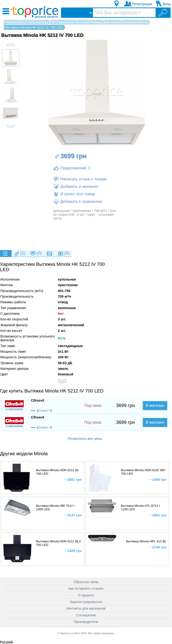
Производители (86, 622)
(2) (19, 254)
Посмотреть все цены (85, 439)
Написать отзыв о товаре (80, 179)
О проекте (86, 595)
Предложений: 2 (72, 168)
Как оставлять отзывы (86, 588)
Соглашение (86, 615)
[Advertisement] (85, 235)
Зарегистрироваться (86, 602)
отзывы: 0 (44, 411)
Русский (6, 642)
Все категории (76, 13)
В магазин (155, 405)
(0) (36, 254)
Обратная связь (86, 582)
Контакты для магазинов (86, 608)
